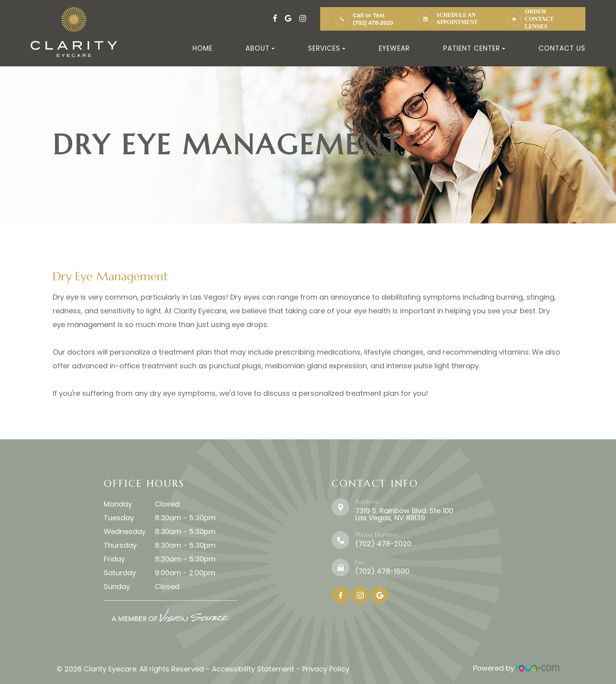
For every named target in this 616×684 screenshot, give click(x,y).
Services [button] (327, 48)
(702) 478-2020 (373, 23)
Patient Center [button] (474, 48)
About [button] (260, 48)
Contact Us (562, 48)
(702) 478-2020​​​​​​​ (383, 544)
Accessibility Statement (253, 668)
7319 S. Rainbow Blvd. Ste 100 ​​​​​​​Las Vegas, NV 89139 (404, 514)
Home (203, 48)
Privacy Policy (326, 668)
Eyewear (394, 48)
